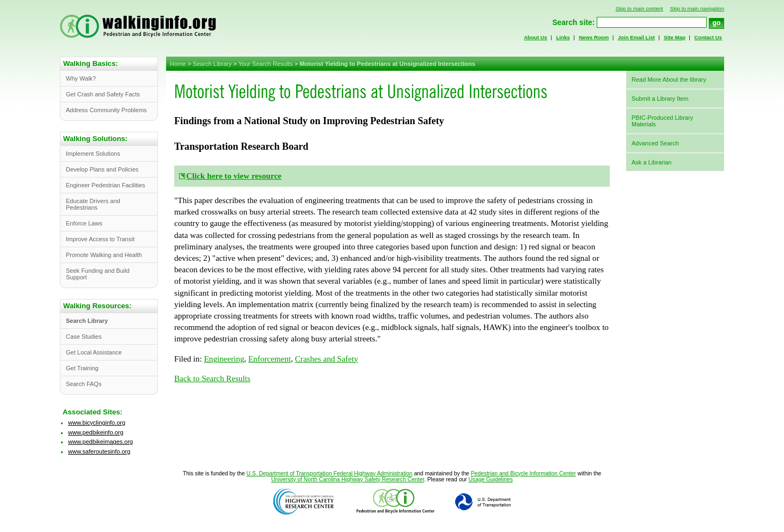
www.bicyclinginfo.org (97, 423)
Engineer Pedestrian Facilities (106, 185)
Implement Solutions (93, 154)
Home (178, 64)
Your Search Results (266, 64)
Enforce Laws (84, 223)
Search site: (573, 23)
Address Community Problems (106, 110)
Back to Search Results (212, 378)
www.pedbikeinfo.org (96, 432)
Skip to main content (639, 8)
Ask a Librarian (651, 162)
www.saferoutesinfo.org (99, 451)
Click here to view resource (234, 176)
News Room (594, 37)
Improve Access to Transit (100, 239)
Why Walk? (81, 78)
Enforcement (269, 359)
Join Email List (636, 37)
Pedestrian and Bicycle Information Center (523, 473)
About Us (535, 37)
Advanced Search (655, 143)
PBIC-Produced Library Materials (662, 121)
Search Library (212, 64)
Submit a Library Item (660, 99)
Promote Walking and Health (104, 255)
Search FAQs (84, 384)
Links (563, 37)
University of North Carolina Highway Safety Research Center (348, 479)
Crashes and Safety (327, 359)
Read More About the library (669, 80)
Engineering (224, 359)
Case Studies (84, 337)
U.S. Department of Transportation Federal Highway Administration (330, 473)
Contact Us (708, 37)
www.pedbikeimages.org (100, 442)
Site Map (675, 37)
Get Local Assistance (94, 352)
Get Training (82, 368)
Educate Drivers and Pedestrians (93, 204)
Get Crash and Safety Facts (103, 94)
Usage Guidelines (490, 479)
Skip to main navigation (697, 8)
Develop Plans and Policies (102, 169)
